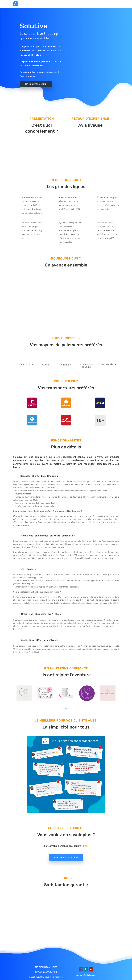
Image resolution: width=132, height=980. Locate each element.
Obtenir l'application (36, 84)
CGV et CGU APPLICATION (46, 972)
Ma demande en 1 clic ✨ (66, 857)
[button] (61, 708)
